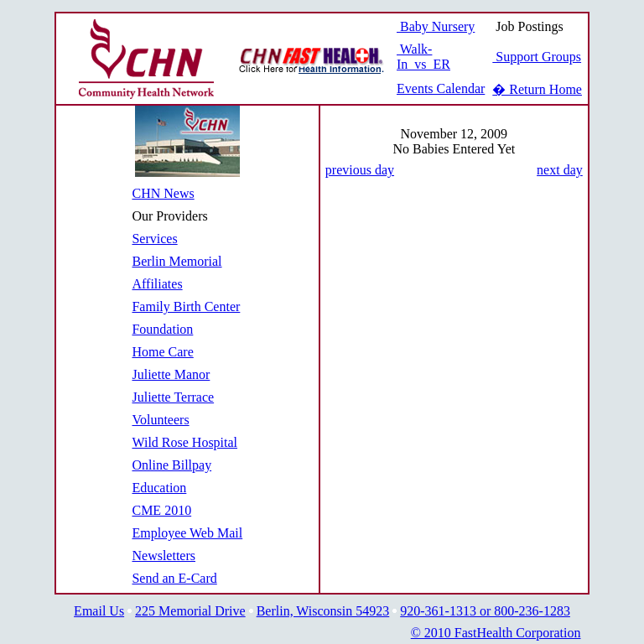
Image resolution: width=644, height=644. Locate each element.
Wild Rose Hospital (184, 442)
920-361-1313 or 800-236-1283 (485, 611)
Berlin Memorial (177, 261)
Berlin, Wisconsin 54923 (323, 611)
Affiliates (157, 284)
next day (560, 170)
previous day (360, 170)
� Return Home (537, 89)
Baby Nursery (436, 26)
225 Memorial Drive (190, 611)
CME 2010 (161, 510)
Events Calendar (441, 88)
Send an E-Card (174, 578)
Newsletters (164, 556)
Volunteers (160, 420)
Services (154, 239)
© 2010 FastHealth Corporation (496, 633)
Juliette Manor (171, 374)
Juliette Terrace (173, 397)
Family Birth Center (186, 306)
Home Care (162, 352)
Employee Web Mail (187, 533)
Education (159, 488)
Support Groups (537, 57)
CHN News (163, 193)
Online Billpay (171, 465)
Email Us (99, 611)
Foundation (162, 329)
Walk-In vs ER (423, 57)
